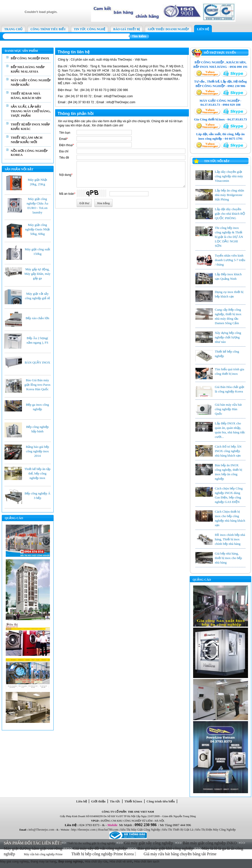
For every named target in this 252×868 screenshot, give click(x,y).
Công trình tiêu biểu (161, 801)
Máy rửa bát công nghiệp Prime (43, 854)
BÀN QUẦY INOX (37, 362)
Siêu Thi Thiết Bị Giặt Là (178, 830)
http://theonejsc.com (83, 830)
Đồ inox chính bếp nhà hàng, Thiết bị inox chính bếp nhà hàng (230, 539)
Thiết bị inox (133, 801)
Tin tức (115, 801)
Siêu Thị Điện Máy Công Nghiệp (215, 830)
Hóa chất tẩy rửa (96, 862)
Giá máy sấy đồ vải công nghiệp (100, 848)
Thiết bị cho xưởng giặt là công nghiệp (91, 843)
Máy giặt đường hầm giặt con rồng (33, 848)
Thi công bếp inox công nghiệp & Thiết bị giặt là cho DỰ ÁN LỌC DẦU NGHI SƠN (229, 237)
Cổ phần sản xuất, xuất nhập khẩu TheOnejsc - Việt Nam (103, 60)
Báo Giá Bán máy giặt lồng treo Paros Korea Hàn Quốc (37, 385)
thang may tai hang (43, 862)
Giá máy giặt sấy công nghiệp (148, 843)
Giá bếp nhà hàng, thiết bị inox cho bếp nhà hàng (228, 558)
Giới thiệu (98, 801)
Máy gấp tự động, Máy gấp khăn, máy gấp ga (37, 274)
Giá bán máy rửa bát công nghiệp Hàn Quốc (228, 409)
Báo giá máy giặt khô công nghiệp (165, 848)
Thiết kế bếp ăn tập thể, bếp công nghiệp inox (38, 473)
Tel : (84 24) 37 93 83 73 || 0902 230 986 (93, 90)
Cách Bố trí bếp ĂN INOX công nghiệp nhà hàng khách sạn (228, 451)
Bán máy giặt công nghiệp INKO (210, 843)
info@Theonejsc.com (41, 830)
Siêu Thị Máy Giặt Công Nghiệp (140, 830)
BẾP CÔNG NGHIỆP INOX (30, 58)
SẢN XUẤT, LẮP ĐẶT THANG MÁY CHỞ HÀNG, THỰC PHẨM (31, 111)
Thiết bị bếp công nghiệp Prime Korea (103, 854)
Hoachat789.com (108, 830)
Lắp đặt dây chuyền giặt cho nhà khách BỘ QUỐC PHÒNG (230, 214)
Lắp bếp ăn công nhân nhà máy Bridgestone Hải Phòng (229, 195)
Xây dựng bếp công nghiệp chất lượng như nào (228, 337)
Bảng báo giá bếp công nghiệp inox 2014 (37, 451)
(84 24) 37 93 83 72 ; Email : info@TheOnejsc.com (95, 96)
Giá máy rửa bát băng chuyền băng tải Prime (181, 854)
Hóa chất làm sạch (147, 862)
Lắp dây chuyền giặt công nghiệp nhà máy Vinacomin (229, 176)
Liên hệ (82, 801)
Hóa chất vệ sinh (121, 862)
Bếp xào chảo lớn (38, 318)
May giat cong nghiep (14, 862)
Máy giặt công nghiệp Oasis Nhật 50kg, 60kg (38, 229)
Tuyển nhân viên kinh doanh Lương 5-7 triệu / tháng (230, 260)
